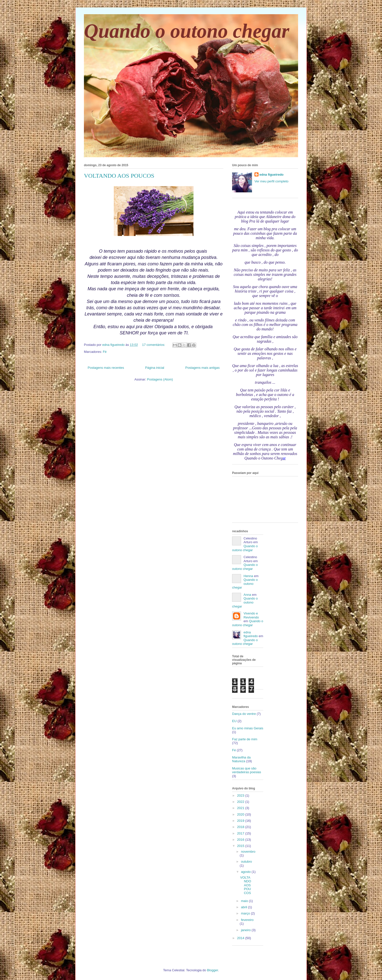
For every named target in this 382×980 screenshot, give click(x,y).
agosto (246, 872)
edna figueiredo (272, 175)
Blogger (212, 970)
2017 (241, 833)
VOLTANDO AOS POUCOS (119, 176)
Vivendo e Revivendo (251, 615)
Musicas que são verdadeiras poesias (247, 770)
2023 (241, 795)
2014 (241, 938)
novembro (248, 852)
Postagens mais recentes (106, 368)
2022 (241, 802)
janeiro (246, 930)
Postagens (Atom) (160, 379)
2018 (241, 827)
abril (245, 907)
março (246, 913)
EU (234, 721)
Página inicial (155, 368)
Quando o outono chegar (187, 31)
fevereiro (247, 920)
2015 (241, 846)
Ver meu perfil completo (272, 181)
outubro (247, 862)
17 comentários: (154, 345)
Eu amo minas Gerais (248, 728)
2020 (241, 814)
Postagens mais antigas (202, 368)
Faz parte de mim (245, 739)
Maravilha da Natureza (241, 759)
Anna (247, 595)
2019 (241, 821)
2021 (241, 808)
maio (245, 901)
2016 (241, 840)
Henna (248, 576)
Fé (105, 352)
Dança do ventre (244, 714)
